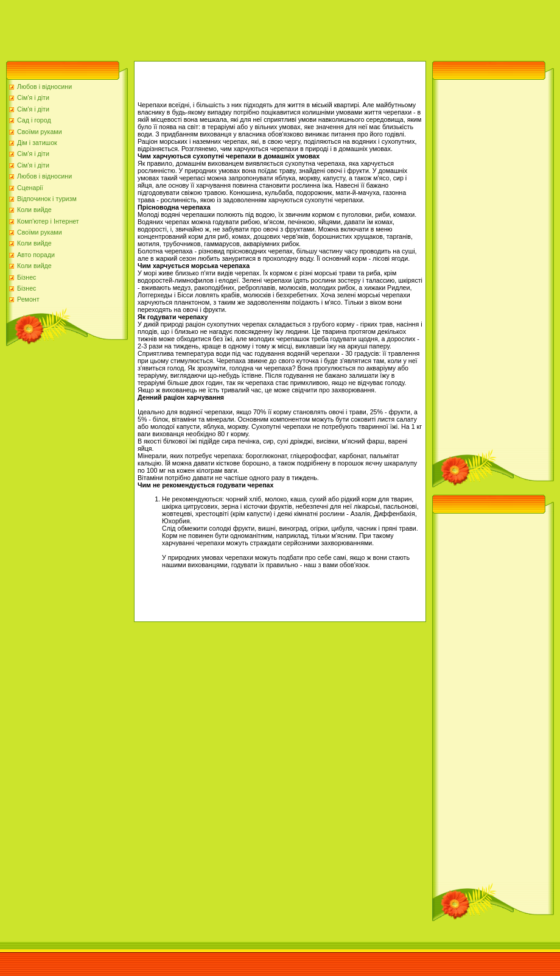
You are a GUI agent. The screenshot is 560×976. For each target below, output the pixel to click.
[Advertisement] (222, 27)
